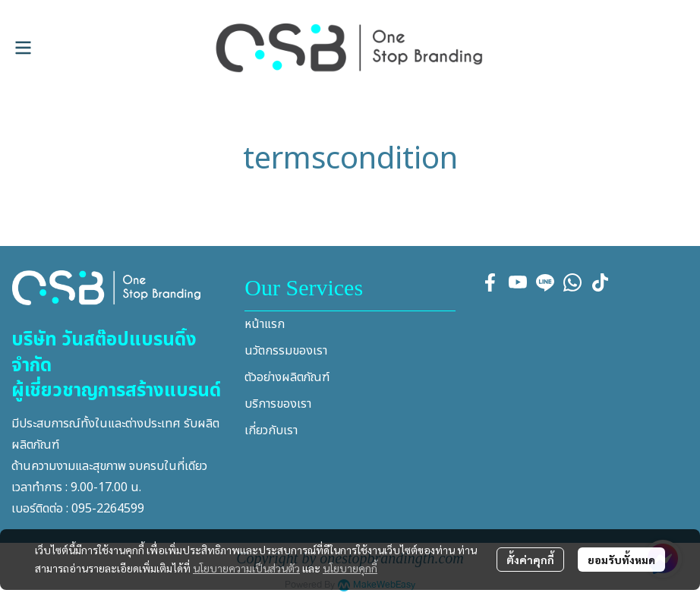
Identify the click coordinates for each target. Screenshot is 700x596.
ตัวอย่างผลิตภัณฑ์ (287, 377)
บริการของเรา (278, 404)
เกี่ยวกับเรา (271, 430)
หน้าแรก (265, 324)
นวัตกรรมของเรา (286, 351)
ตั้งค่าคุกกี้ (530, 560)
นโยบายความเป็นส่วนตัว (246, 568)
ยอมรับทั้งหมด (621, 560)
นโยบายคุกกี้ (350, 568)
